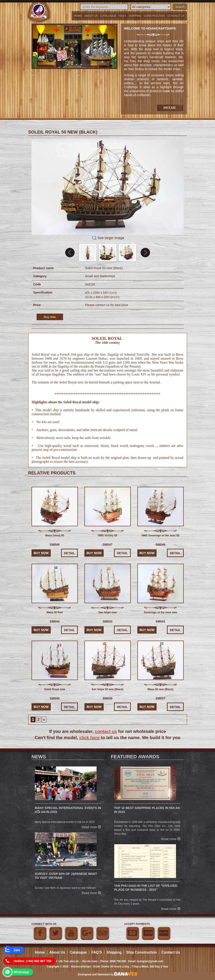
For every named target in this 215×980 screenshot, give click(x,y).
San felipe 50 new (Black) (107, 689)
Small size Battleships (100, 276)
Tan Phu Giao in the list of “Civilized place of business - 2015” (146, 888)
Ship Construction (141, 952)
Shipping (135, 16)
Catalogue (108, 16)
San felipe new (107, 612)
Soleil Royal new (55, 689)
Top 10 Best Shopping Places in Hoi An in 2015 (147, 810)
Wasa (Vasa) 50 (54, 536)
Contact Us (171, 952)
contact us (106, 731)
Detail (69, 553)
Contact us (176, 16)
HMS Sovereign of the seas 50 (160, 536)
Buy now (50, 317)
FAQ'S (122, 16)
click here (89, 738)
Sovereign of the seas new (160, 612)
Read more (91, 827)
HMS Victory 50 (107, 536)
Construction (154, 16)
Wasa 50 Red (55, 612)
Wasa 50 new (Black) (161, 689)
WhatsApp (21, 972)
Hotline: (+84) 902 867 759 (33, 961)
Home (78, 16)
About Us (91, 16)
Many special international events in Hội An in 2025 (68, 810)
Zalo (17, 950)
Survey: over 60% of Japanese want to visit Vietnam (66, 876)
